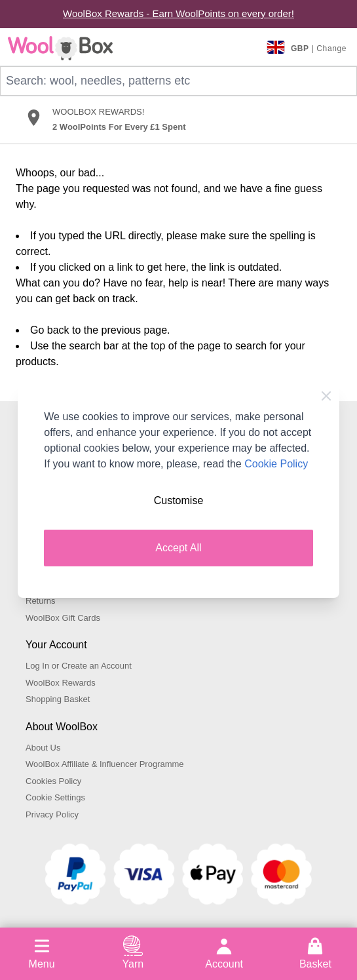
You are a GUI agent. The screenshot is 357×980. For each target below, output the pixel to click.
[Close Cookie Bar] (326, 396)
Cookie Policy (276, 464)
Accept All (178, 548)
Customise (179, 500)
